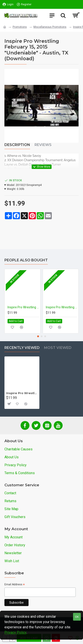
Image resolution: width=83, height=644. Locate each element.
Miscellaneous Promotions (50, 27)
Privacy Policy (15, 632)
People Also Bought (26, 260)
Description (17, 145)
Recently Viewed (22, 348)
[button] (38, 336)
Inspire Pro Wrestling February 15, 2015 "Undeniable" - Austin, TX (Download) (22, 393)
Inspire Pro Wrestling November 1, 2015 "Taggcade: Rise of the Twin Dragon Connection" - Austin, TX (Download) (62, 307)
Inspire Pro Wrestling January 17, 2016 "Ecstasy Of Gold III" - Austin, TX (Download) (23, 307)
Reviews (43, 145)
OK (77, 617)
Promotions (20, 27)
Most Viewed (58, 348)
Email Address (15, 585)
